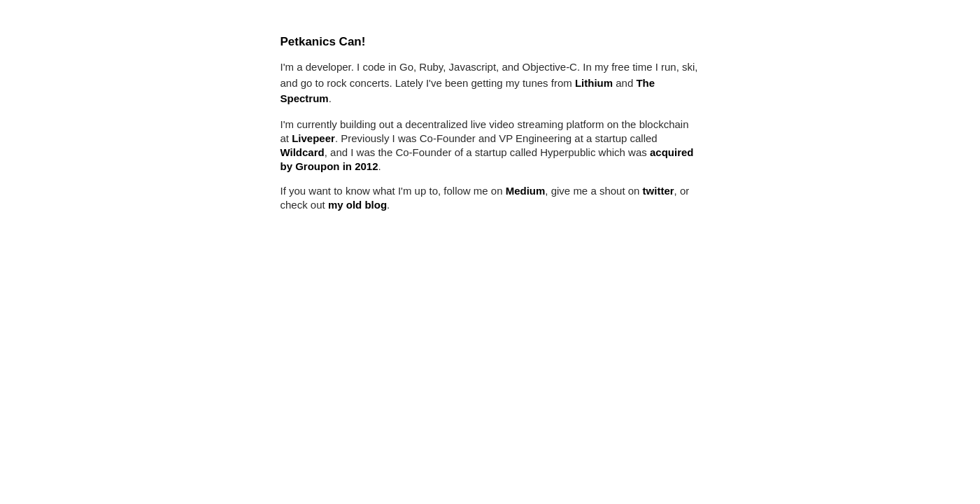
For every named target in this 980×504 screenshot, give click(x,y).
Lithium (594, 83)
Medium (526, 191)
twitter (659, 191)
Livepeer (313, 138)
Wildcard (303, 152)
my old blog (357, 205)
